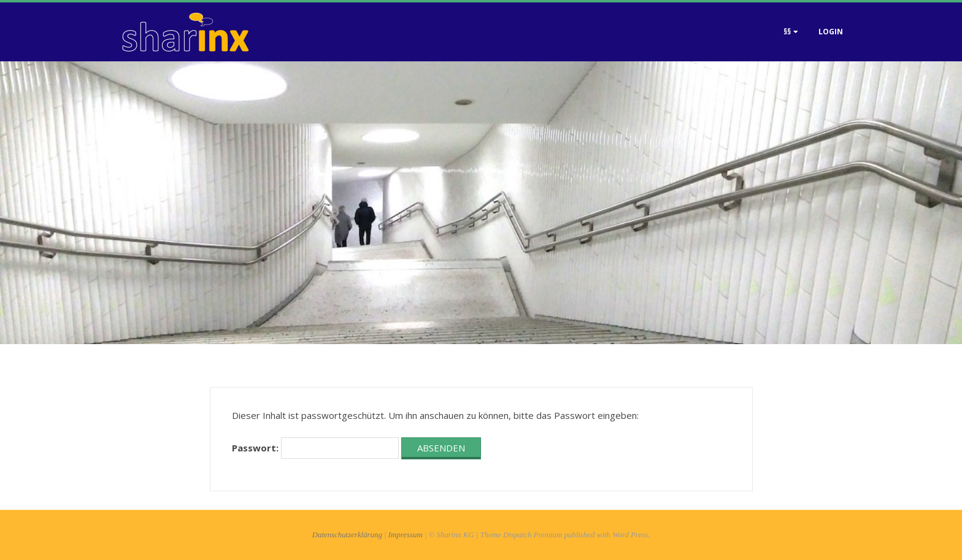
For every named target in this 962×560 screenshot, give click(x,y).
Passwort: (315, 448)
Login (831, 32)
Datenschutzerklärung (347, 535)
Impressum (406, 535)
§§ (787, 32)
